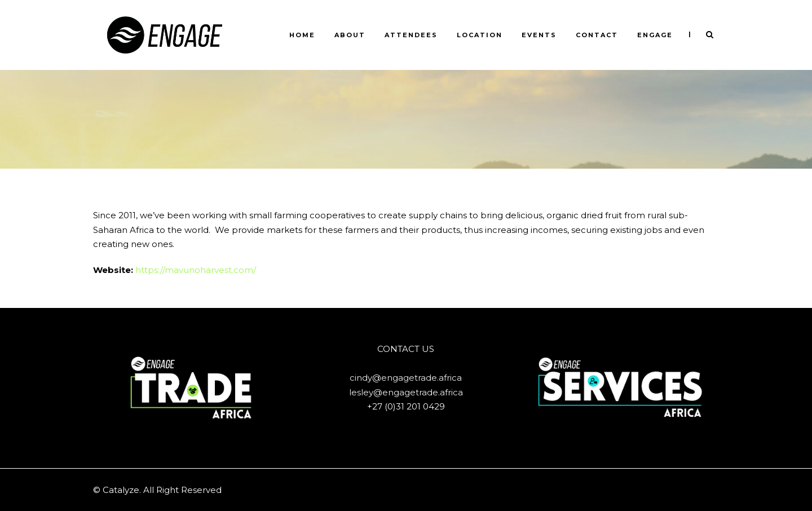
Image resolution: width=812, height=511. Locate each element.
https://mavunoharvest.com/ (196, 270)
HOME (302, 35)
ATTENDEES (411, 35)
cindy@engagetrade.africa (406, 378)
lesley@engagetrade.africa (406, 392)
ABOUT (350, 35)
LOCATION (480, 35)
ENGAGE (655, 35)
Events (539, 35)
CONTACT (597, 35)
